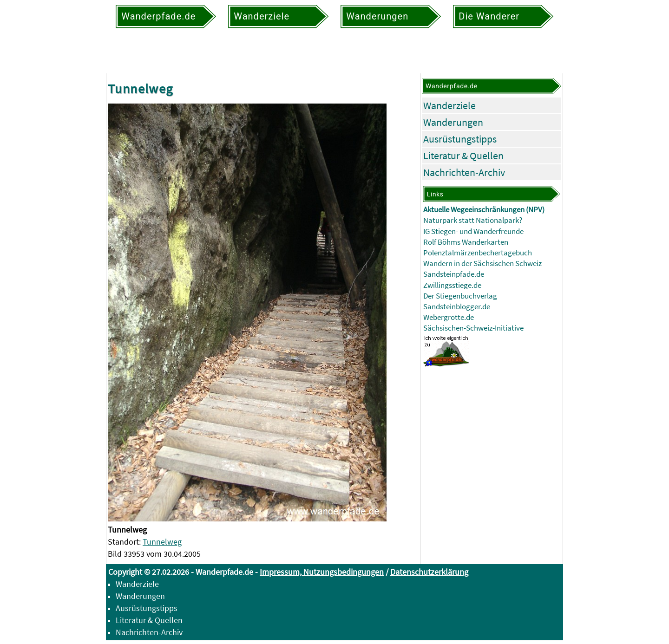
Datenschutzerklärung (429, 572)
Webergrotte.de (449, 317)
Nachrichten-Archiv (464, 172)
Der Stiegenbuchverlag (460, 296)
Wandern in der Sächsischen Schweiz (482, 263)
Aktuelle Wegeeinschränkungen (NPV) (484, 210)
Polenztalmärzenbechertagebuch (478, 253)
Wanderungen (453, 122)
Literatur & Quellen (463, 156)
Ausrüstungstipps (460, 139)
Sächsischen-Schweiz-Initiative (473, 328)
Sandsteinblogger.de (457, 307)
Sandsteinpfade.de (454, 274)
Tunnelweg (162, 542)
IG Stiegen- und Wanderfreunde (473, 231)
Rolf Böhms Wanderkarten (466, 242)
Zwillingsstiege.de (452, 285)
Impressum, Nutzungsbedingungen (322, 572)
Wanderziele (449, 105)
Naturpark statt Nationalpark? (473, 220)
